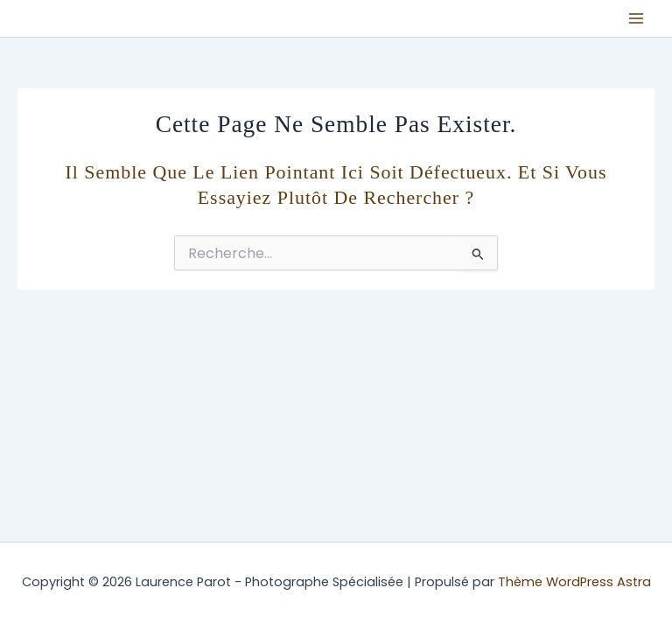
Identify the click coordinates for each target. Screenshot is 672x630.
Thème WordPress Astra (574, 582)
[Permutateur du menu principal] (636, 18)
